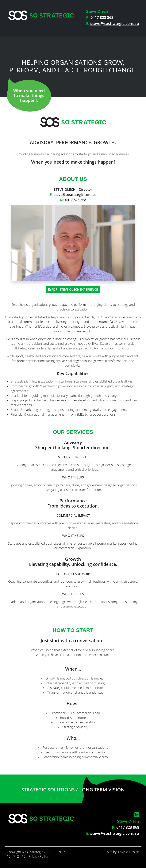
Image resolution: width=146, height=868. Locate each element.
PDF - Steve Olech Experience (73, 290)
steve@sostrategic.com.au (115, 23)
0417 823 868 (102, 17)
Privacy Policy (38, 856)
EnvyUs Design (129, 852)
